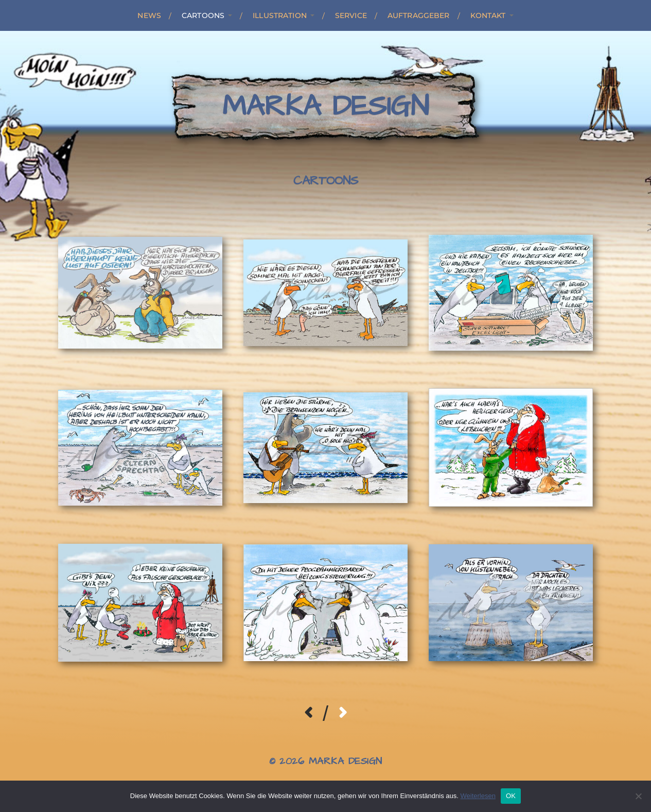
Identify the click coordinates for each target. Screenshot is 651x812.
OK (511, 796)
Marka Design (325, 107)
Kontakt (488, 15)
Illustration (280, 15)
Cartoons (203, 15)
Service (351, 15)
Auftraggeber (419, 15)
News (149, 15)
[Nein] (638, 796)
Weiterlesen (478, 796)
